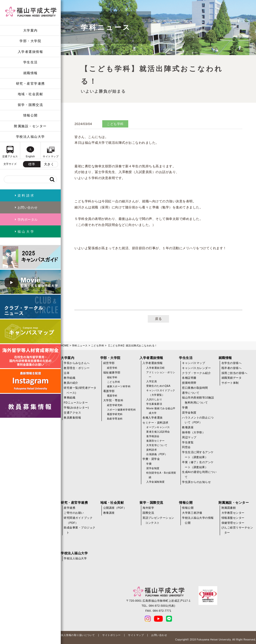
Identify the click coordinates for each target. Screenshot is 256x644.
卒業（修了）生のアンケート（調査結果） (198, 465)
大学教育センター (233, 513)
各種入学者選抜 (153, 418)
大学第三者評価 (192, 513)
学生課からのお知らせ (196, 482)
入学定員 (151, 381)
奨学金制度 (153, 468)
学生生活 (30, 62)
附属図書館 (229, 508)
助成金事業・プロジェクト (80, 530)
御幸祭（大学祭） (193, 432)
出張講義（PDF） (157, 454)
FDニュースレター (76, 403)
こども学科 (98, 346)
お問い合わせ (159, 635)
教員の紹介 (71, 383)
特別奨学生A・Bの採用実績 (161, 475)
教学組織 (69, 378)
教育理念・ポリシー (77, 368)
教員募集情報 (72, 418)
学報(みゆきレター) (76, 408)
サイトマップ (136, 635)
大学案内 (30, 30)
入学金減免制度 (155, 482)
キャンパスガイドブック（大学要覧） (161, 393)
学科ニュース (80, 346)
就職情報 (30, 73)
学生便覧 (188, 442)
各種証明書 (189, 378)
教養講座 (188, 427)
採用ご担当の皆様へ (234, 373)
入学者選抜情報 (30, 52)
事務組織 (69, 398)
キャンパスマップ (193, 363)
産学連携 (69, 508)
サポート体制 (230, 383)
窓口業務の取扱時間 (195, 388)
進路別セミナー (155, 441)
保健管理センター (233, 523)
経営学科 (112, 368)
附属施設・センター (30, 126)
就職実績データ (232, 378)
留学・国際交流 (30, 105)
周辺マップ (189, 437)
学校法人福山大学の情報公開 (198, 520)
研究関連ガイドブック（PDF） (78, 520)
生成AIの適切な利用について (199, 474)
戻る (158, 319)
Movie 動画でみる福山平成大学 (161, 411)
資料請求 (151, 450)
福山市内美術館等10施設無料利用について (198, 400)
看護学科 (112, 396)
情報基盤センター (233, 518)
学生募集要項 (154, 404)
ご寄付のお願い (74, 513)
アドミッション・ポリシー (161, 375)
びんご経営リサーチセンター (237, 530)
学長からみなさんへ (77, 363)
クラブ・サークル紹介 (196, 373)
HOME (65, 346)
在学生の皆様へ (232, 363)
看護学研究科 (115, 414)
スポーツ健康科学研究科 (121, 410)
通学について (191, 393)
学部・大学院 (30, 41)
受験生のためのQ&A (158, 386)
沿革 (67, 373)
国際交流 (148, 513)
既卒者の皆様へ (232, 368)
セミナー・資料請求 (155, 423)
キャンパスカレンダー (196, 368)
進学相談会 (153, 436)
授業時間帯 (189, 383)
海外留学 (148, 508)
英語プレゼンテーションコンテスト (158, 520)
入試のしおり (154, 399)
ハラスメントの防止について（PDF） (198, 420)
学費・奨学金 (151, 459)
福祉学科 (112, 377)
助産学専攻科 (115, 419)
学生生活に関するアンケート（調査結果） (198, 455)
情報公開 (30, 115)
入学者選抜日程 (155, 368)
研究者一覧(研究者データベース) (80, 390)
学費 (149, 464)
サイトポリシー (111, 635)
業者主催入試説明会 (158, 432)
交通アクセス (72, 413)
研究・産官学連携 (30, 84)
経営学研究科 (115, 405)
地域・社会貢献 (30, 94)
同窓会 (186, 447)
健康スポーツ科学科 (119, 386)
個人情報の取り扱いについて (78, 635)
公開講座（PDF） (115, 508)
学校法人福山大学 (30, 137)
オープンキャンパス (158, 427)
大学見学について (157, 445)
